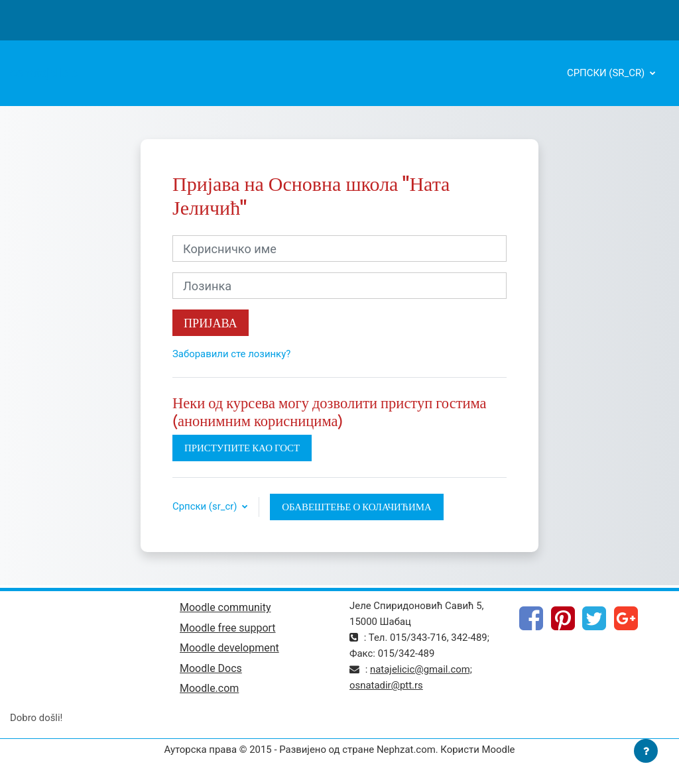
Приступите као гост (242, 448)
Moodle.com (209, 688)
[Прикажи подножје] (646, 751)
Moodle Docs (211, 668)
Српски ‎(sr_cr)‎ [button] (206, 506)
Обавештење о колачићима (357, 507)
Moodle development (229, 648)
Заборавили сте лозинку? (231, 354)
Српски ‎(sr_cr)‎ (607, 73)
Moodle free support (228, 628)
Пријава (211, 323)
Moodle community (225, 607)
